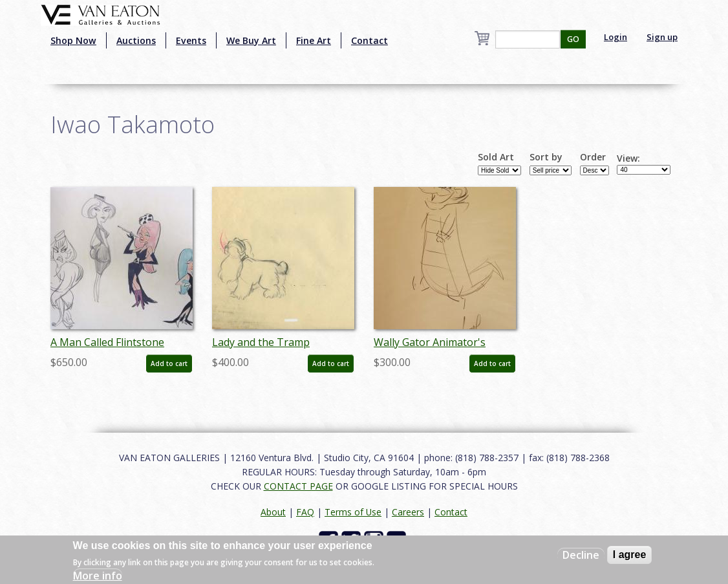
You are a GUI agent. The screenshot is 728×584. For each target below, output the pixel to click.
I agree (630, 555)
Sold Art (496, 157)
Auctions (136, 40)
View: (628, 158)
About (273, 512)
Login (616, 37)
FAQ (305, 512)
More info (98, 576)
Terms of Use (353, 512)
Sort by (546, 157)
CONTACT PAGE (298, 486)
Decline (581, 555)
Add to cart (169, 363)
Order (593, 157)
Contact (369, 40)
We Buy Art (251, 40)
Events (191, 40)
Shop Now (73, 40)
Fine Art (314, 40)
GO (573, 39)
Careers (408, 512)
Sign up (662, 37)
